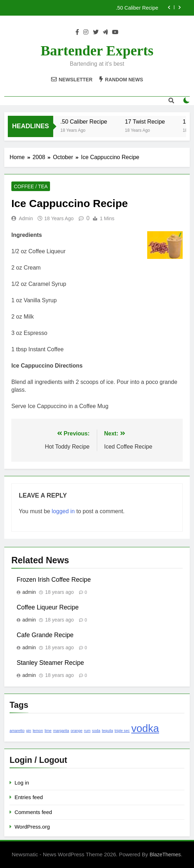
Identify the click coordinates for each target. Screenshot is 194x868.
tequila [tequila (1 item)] (107, 731)
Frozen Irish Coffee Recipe (54, 580)
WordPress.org (32, 827)
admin (26, 218)
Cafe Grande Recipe (45, 635)
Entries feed (29, 797)
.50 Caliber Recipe (137, 8)
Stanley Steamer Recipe (50, 663)
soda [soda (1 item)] (96, 731)
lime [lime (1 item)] (48, 731)
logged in (63, 511)
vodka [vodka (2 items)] (145, 728)
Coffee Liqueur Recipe (48, 607)
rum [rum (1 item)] (87, 731)
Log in (22, 783)
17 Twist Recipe (149, 121)
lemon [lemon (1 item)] (38, 731)
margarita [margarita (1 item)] (61, 731)
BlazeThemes (165, 855)
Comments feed (33, 812)
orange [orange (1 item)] (76, 731)
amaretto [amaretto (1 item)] (17, 731)
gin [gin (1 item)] (29, 731)
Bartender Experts (97, 51)
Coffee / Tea (31, 186)
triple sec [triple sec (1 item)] (122, 731)
